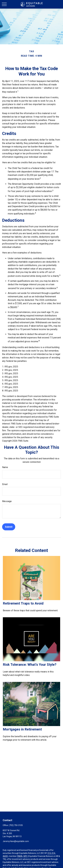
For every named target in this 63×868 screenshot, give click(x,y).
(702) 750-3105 (16, 825)
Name (5, 467)
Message (7, 501)
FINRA (20, 856)
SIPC (25, 856)
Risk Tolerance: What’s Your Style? (30, 665)
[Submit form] (9, 527)
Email (5, 484)
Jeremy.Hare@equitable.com (16, 841)
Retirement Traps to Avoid (23, 603)
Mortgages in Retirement (22, 729)
